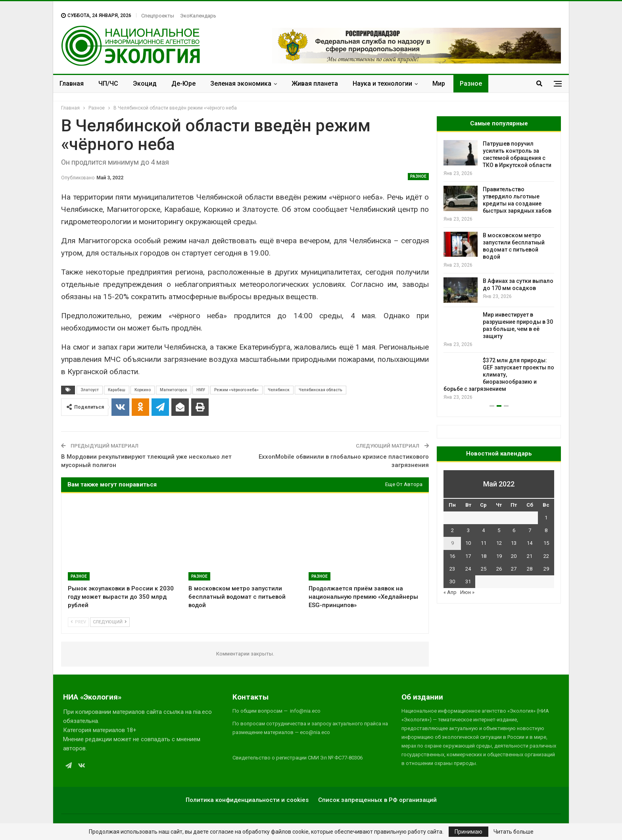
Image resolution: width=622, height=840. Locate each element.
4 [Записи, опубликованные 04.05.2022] (483, 530)
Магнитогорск (174, 390)
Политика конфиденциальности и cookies (247, 800)
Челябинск (279, 390)
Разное (471, 84)
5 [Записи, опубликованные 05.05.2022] (499, 530)
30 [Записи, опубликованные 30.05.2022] (452, 581)
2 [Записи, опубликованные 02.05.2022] (452, 530)
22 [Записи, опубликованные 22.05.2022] (546, 556)
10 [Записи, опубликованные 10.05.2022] (468, 543)
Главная (72, 84)
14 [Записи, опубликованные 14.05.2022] (530, 543)
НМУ (201, 390)
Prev (78, 622)
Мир (439, 84)
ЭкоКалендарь (198, 16)
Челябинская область (321, 390)
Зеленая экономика (241, 84)
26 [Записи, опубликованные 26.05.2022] (499, 569)
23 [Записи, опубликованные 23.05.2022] (452, 569)
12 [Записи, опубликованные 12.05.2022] (499, 543)
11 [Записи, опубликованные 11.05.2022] (484, 543)
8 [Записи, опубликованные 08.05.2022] (546, 530)
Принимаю (468, 832)
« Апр (450, 592)
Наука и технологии (382, 84)
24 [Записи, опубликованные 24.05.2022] (468, 569)
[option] (499, 271)
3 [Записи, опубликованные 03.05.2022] (468, 530)
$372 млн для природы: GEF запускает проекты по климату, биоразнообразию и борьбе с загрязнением (499, 375)
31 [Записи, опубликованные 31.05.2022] (468, 581)
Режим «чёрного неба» (236, 390)
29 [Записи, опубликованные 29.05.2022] (546, 569)
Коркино (143, 390)
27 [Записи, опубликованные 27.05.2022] (514, 569)
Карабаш (117, 390)
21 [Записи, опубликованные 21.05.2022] (530, 556)
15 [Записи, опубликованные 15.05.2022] (546, 543)
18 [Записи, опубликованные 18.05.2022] (484, 556)
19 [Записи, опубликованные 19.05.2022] (499, 556)
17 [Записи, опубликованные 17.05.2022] (468, 556)
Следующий (110, 622)
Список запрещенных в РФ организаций (377, 800)
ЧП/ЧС (108, 84)
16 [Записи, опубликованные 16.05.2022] (452, 556)
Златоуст (90, 390)
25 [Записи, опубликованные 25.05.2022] (484, 569)
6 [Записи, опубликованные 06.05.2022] (514, 530)
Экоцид (145, 84)
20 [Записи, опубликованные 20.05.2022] (514, 556)
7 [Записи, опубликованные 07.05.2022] (530, 530)
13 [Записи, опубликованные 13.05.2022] (514, 543)
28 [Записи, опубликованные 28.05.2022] (530, 569)
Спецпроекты (158, 16)
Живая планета (315, 84)
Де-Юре (183, 84)
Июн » (467, 592)
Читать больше (514, 832)
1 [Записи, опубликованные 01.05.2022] (546, 518)
